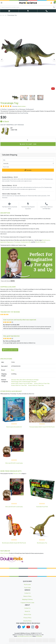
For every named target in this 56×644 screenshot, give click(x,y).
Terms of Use (27, 614)
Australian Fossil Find (42, 507)
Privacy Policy (27, 618)
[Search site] (54, 7)
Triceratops (17, 242)
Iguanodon (3, 242)
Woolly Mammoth (40, 242)
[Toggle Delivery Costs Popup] (9, 11)
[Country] (28, 163)
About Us (27, 611)
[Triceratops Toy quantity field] (28, 140)
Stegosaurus (10, 242)
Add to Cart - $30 (28, 144)
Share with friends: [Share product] (8, 281)
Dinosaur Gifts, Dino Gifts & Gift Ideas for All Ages (25, 380)
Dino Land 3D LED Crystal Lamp (14, 463)
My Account (27, 584)
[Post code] (28, 167)
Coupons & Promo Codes (27, 603)
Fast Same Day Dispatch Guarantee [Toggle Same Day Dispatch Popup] (28, 206)
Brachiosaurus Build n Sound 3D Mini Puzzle (14, 543)
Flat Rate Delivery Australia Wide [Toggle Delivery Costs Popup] (10, 206)
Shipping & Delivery (27, 599)
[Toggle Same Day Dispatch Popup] (28, 11)
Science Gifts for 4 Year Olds (42, 383)
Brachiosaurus (46, 240)
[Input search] (26, 7)
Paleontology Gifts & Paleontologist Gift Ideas (24, 382)
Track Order (27, 588)
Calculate (28, 170)
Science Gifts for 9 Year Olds (36, 385)
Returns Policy (27, 596)
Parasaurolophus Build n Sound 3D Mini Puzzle (42, 427)
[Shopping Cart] (54, 3)
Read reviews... (22, 106)
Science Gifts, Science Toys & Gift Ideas (22, 383)
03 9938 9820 (39, 636)
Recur (13, 370)
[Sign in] (51, 3)
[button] (28, 148)
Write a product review (10, 350)
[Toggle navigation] (2, 3)
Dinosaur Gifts (17, 473)
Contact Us (27, 593)
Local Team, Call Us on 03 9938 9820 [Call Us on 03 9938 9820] (46, 206)
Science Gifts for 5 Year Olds (19, 385)
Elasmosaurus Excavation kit (14, 427)
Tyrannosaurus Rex (26, 242)
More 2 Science (5, 553)
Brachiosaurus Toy (42, 543)
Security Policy (27, 621)
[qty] (28, 160)
